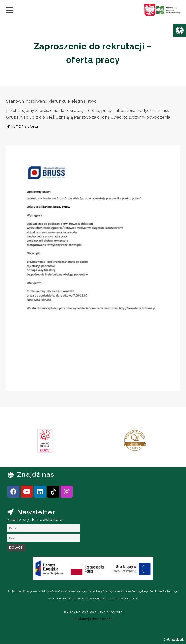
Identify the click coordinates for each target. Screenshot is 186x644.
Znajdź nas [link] (36, 474)
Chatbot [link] (176, 640)
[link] (180, 30)
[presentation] (19, 442)
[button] (174, 640)
